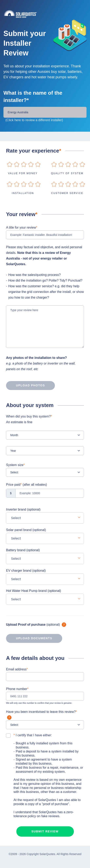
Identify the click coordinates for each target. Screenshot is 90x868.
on (10, 164)
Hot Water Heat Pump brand (33, 591)
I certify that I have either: (33, 735)
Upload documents (29, 638)
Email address (17, 669)
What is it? (64, 625)
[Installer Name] (45, 112)
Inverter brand (23, 509)
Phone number (17, 689)
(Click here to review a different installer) (34, 120)
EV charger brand (26, 571)
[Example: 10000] (45, 493)
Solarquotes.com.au (47, 14)
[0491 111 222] (45, 696)
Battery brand (23, 550)
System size (15, 465)
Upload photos (26, 386)
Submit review (45, 831)
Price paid (27, 485)
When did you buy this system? (45, 420)
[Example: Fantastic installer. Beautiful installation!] (45, 235)
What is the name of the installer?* (33, 96)
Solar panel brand (26, 530)
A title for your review (22, 227)
